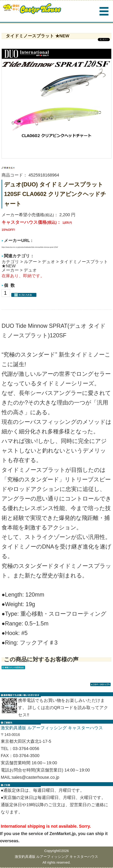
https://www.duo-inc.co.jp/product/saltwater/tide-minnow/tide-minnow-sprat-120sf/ (30, 247)
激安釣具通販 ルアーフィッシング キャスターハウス (57, 857)
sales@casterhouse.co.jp (36, 777)
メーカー (10, 270)
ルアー (31, 262)
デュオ (48, 262)
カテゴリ (10, 262)
